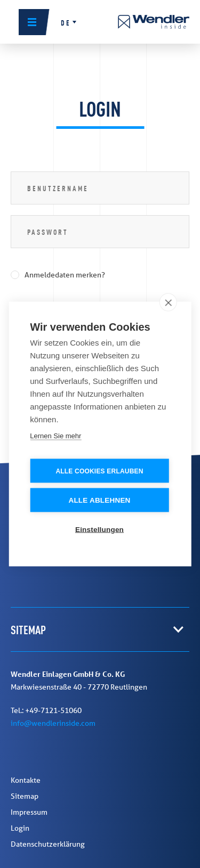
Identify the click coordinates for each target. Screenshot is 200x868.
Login (20, 828)
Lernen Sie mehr (55, 435)
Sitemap (25, 796)
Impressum (29, 812)
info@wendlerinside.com (53, 723)
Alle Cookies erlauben (99, 471)
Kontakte (26, 780)
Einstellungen (99, 529)
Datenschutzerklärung (48, 844)
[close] (168, 302)
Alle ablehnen (99, 500)
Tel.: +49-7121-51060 (46, 710)
